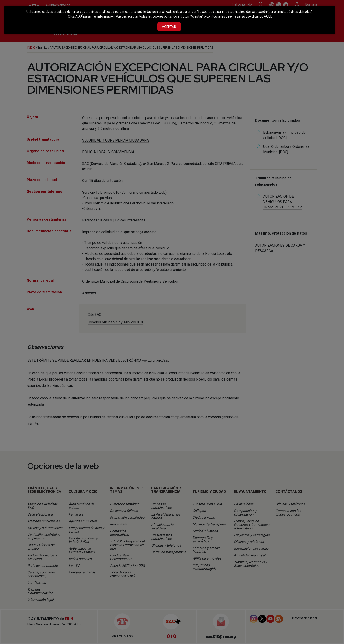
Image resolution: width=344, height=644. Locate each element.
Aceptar (169, 27)
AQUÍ (79, 16)
